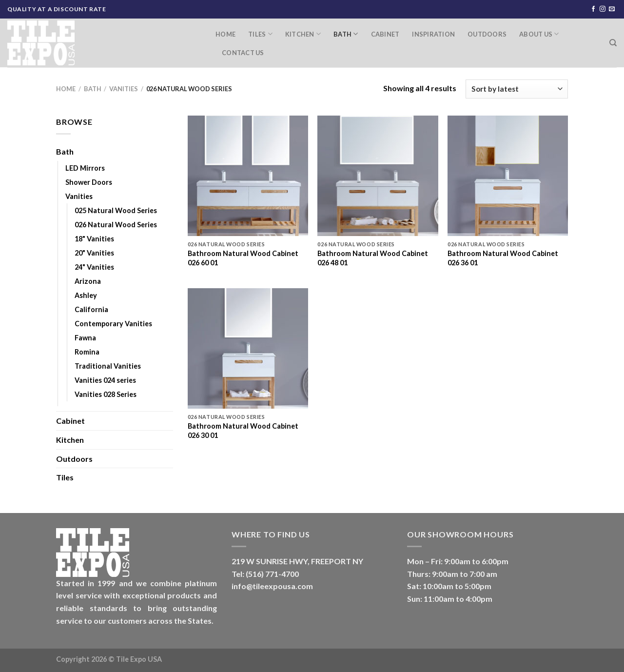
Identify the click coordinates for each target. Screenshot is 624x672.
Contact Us (243, 53)
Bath (346, 34)
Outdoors (487, 34)
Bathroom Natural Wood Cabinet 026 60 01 (243, 258)
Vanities (124, 89)
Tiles (260, 34)
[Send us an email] (612, 9)
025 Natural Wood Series (116, 210)
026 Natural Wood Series (116, 225)
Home (225, 34)
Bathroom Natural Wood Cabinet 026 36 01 (503, 258)
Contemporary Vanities (113, 324)
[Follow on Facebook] (593, 9)
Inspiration (433, 34)
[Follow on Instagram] (603, 9)
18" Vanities (94, 239)
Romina (87, 352)
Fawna (85, 338)
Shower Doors (89, 182)
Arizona (88, 281)
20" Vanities (94, 253)
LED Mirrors (85, 168)
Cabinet (385, 34)
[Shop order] (517, 89)
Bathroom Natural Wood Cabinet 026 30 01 (243, 431)
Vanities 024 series (105, 380)
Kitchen (303, 34)
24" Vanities (94, 267)
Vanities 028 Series (106, 394)
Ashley (86, 295)
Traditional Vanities (108, 366)
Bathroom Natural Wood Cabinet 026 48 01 (373, 258)
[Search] (613, 43)
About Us (539, 34)
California (91, 309)
